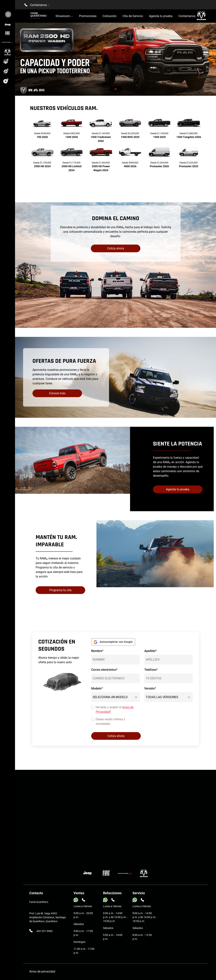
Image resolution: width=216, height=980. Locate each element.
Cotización (110, 16)
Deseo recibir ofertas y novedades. (110, 721)
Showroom (64, 16)
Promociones (88, 16)
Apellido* (151, 651)
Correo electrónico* (104, 670)
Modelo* (97, 688)
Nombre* (97, 651)
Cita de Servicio (133, 16)
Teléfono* (151, 670)
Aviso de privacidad (42, 971)
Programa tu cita (60, 590)
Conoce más (57, 393)
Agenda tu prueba (161, 16)
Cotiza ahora (116, 249)
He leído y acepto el (115, 709)
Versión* (150, 688)
